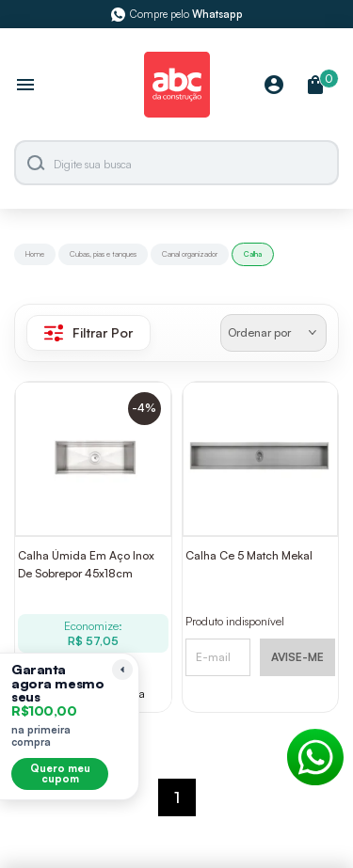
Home (35, 254)
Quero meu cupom (60, 773)
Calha (253, 254)
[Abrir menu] (25, 87)
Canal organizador (190, 254)
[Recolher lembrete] (122, 670)
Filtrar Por (88, 333)
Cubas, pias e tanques (103, 254)
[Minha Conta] (274, 86)
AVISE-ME (297, 657)
